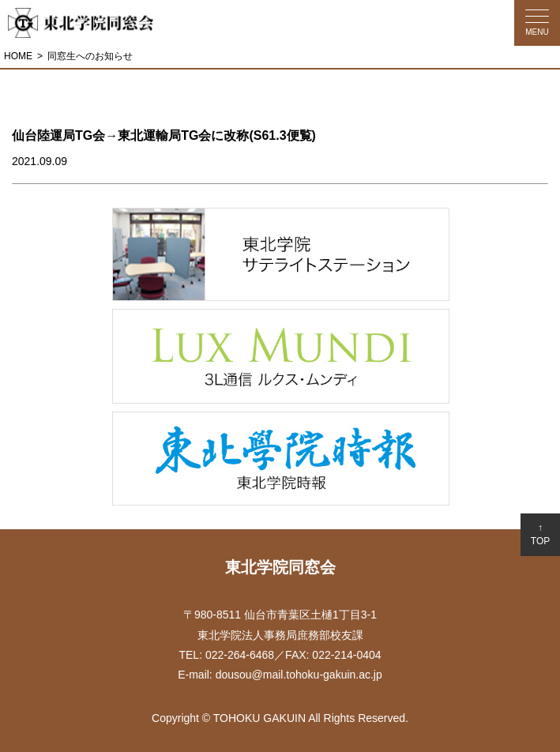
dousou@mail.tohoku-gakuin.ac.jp (299, 675)
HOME (18, 56)
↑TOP (540, 534)
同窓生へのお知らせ (90, 56)
